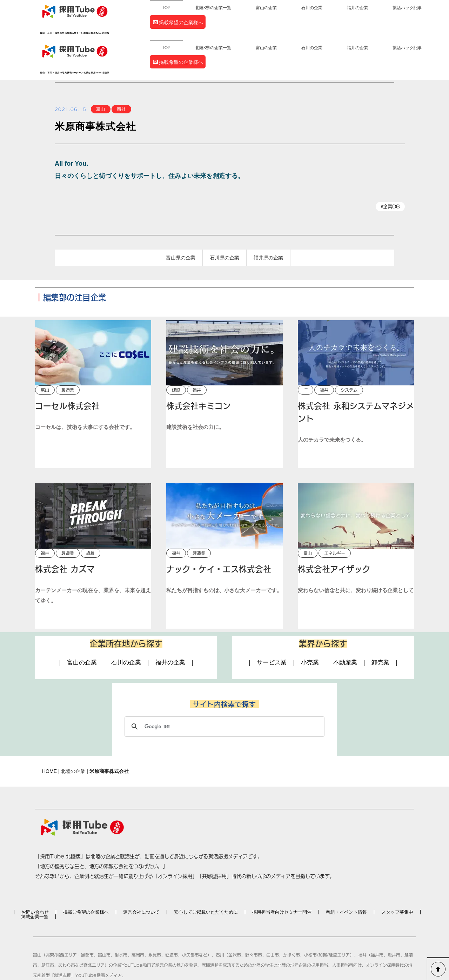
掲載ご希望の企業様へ (86, 873)
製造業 (68, 351)
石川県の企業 (224, 218)
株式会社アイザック (334, 531)
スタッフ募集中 (397, 873)
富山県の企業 (181, 218)
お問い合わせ (35, 873)
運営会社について (141, 873)
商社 (121, 69)
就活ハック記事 (407, 8)
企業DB (391, 167)
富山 (101, 69)
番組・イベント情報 (346, 873)
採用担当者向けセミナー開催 (282, 873)
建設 (176, 351)
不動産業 (345, 625)
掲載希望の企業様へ (178, 22)
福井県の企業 (268, 218)
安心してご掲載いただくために (206, 873)
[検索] (223, 688)
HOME (49, 733)
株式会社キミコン (199, 367)
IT (306, 351)
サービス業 (272, 625)
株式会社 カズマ (65, 531)
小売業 (310, 625)
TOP (166, 8)
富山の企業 (266, 8)
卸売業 (380, 625)
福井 (197, 351)
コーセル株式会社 (67, 367)
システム (349, 351)
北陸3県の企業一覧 (213, 8)
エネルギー (335, 515)
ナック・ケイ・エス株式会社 (219, 531)
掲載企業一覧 (35, 878)
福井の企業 (357, 8)
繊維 (91, 515)
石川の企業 (312, 8)
